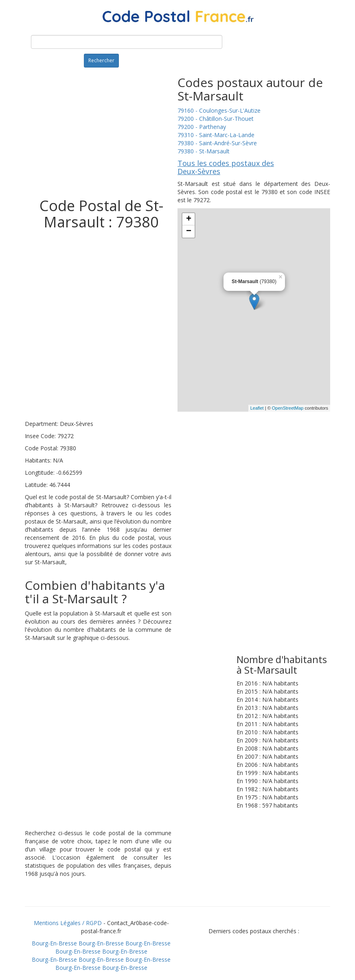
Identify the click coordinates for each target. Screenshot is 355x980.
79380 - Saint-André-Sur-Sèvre (217, 143)
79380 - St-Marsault (204, 151)
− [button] (189, 231)
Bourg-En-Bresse (54, 943)
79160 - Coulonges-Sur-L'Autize (219, 110)
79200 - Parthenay (202, 127)
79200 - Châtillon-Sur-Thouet (216, 119)
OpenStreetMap (288, 408)
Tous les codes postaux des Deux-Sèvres (226, 167)
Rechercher (101, 60)
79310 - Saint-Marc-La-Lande (216, 135)
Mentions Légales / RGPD (68, 923)
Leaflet (257, 408)
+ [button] (189, 219)
